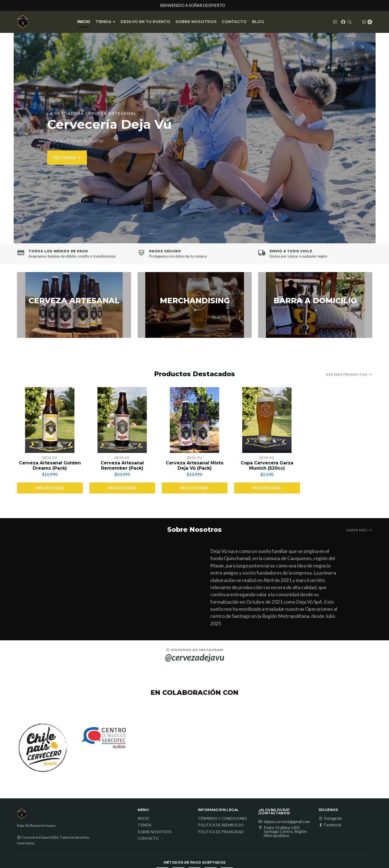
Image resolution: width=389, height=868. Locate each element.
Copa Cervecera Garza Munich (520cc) (267, 466)
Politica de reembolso (221, 850)
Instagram (330, 843)
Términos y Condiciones (222, 844)
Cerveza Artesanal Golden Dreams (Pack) (50, 466)
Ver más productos (349, 375)
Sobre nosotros (196, 22)
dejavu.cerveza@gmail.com (284, 847)
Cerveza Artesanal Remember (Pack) (122, 466)
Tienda (105, 22)
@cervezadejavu (195, 682)
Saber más (359, 530)
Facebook (330, 850)
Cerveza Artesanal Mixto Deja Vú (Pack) (195, 466)
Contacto (234, 22)
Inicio (84, 22)
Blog (258, 22)
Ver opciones (50, 488)
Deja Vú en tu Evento (145, 22)
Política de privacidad (221, 857)
